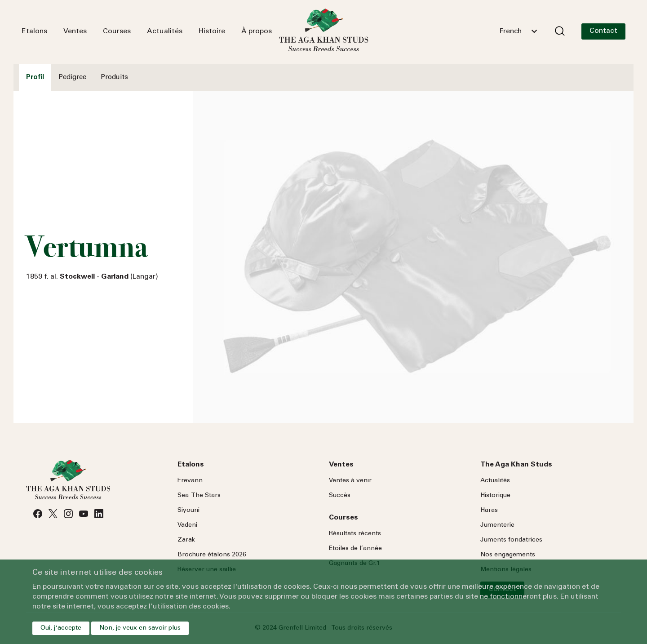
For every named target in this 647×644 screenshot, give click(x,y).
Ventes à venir (350, 481)
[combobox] (518, 31)
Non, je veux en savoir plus (140, 628)
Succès (340, 496)
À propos (257, 31)
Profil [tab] (35, 78)
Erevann (190, 481)
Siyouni (188, 511)
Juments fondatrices (511, 540)
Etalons (34, 31)
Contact (603, 31)
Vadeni (187, 525)
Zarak (186, 540)
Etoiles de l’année (355, 549)
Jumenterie (497, 525)
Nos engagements (508, 555)
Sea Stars (199, 496)
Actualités (165, 31)
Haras (489, 511)
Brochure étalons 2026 (212, 555)
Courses (117, 31)
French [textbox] (510, 31)
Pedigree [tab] (72, 78)
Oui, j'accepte (61, 628)
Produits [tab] (114, 78)
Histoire (212, 31)
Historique (495, 496)
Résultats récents (355, 534)
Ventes (75, 31)
